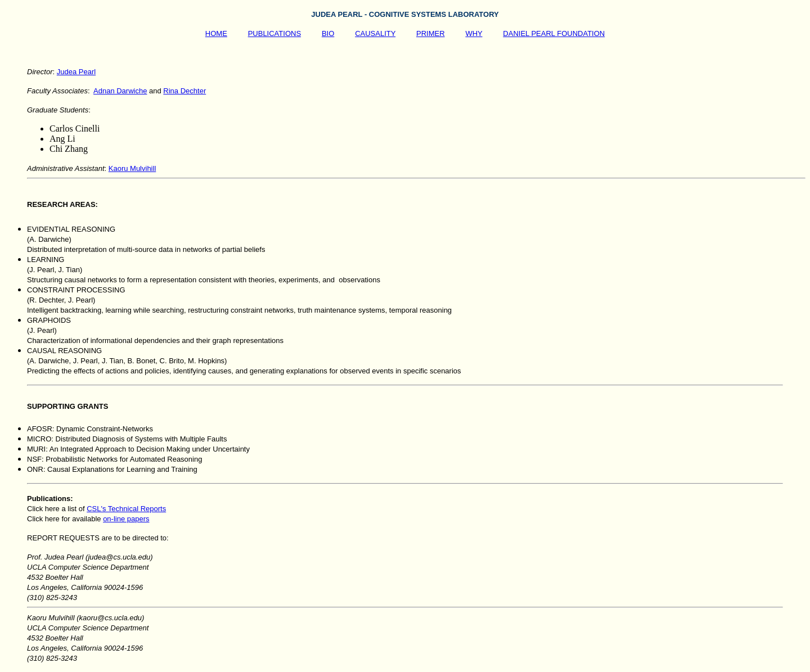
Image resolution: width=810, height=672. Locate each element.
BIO (328, 33)
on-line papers (126, 519)
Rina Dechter (184, 91)
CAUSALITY (375, 33)
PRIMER (431, 33)
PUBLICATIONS (274, 33)
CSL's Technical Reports (126, 509)
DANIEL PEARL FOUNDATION (554, 33)
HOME (216, 33)
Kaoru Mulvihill (132, 168)
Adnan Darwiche (120, 91)
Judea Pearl (76, 72)
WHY (474, 33)
